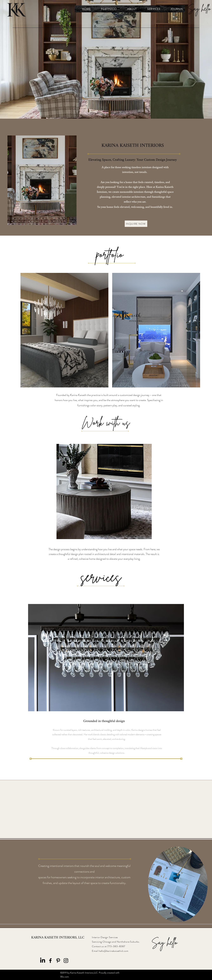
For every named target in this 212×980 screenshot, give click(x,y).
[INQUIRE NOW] (136, 224)
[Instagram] (66, 961)
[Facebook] (50, 961)
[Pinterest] (58, 961)
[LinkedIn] (43, 961)
